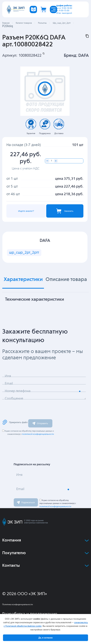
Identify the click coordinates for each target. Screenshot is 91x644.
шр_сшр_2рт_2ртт (24, 253)
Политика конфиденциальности (18, 605)
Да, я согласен (45, 638)
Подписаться (26, 503)
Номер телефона (19, 392)
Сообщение (15, 399)
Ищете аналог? (26, 211)
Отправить (40, 424)
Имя (8, 377)
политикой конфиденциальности (38, 435)
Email (9, 384)
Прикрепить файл (15, 423)
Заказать (64, 211)
